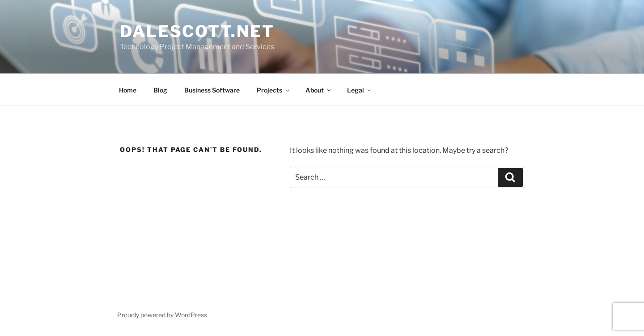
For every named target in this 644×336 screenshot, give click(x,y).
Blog (160, 90)
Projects (274, 90)
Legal (360, 90)
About (319, 90)
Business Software (212, 90)
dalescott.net (197, 31)
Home (128, 90)
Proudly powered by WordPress (162, 315)
